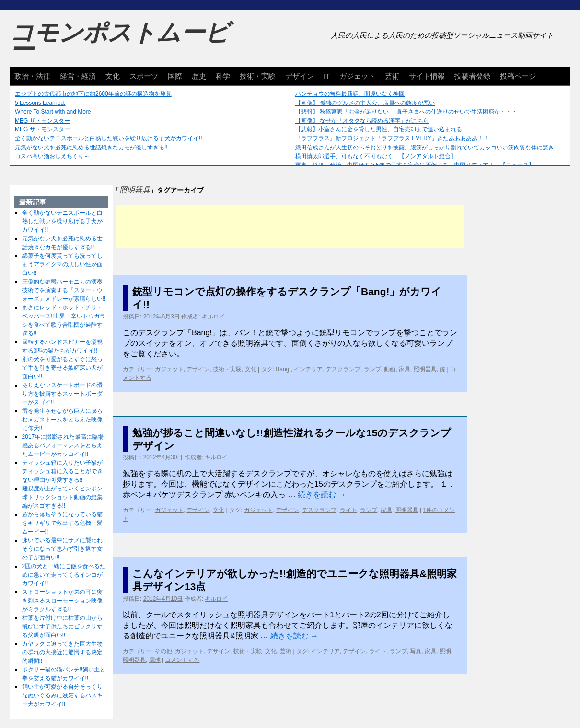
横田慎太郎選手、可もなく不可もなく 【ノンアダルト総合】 (376, 156)
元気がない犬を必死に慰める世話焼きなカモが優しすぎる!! (91, 148)
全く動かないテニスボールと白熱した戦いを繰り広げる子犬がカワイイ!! (109, 138)
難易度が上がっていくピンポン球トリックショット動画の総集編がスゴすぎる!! (62, 497)
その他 (163, 651)
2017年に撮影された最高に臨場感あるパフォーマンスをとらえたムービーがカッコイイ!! (63, 445)
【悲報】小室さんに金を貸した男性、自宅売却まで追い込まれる (379, 129)
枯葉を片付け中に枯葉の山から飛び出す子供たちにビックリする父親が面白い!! (62, 626)
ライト (348, 510)
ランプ (372, 369)
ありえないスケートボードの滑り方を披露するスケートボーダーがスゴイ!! (62, 394)
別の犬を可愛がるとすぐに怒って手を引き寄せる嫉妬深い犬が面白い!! (62, 368)
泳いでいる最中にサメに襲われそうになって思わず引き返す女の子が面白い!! (62, 549)
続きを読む (322, 495)
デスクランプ (343, 369)
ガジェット (357, 76)
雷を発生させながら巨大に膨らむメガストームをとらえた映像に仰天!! (62, 420)
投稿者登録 (472, 76)
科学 (223, 76)
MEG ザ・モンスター (42, 121)
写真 (416, 651)
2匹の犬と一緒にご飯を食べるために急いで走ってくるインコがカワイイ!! (64, 575)
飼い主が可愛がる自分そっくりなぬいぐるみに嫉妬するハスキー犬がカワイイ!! (62, 695)
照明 (445, 651)
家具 (405, 369)
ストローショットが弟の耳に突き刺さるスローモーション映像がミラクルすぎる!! (62, 601)
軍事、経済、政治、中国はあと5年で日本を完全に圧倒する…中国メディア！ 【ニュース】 (415, 165)
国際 (175, 76)
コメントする (182, 660)
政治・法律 (32, 76)
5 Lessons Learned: (40, 103)
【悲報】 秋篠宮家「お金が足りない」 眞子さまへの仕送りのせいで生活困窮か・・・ (406, 112)
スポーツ (144, 76)
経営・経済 (78, 76)
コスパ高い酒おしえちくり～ (52, 156)
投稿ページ (518, 76)
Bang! (283, 369)
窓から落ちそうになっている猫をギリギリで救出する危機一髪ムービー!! (62, 523)
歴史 (199, 76)
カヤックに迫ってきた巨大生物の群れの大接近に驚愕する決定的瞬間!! (62, 652)
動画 (390, 369)
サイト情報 (427, 76)
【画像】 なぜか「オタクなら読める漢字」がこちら (362, 121)
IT (327, 76)
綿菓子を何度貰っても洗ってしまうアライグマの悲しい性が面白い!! (62, 264)
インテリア (308, 369)
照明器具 (425, 369)
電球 (155, 660)
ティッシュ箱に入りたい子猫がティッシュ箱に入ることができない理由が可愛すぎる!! (62, 471)
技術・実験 (258, 76)
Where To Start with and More (53, 112)
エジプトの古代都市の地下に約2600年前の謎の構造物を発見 (93, 94)
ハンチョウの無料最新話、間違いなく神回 (350, 94)
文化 (113, 76)
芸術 (392, 76)
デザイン (300, 76)
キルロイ (213, 317)
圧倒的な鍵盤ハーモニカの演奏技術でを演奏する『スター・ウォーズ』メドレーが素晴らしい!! (64, 290)
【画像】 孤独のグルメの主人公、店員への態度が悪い (365, 103)
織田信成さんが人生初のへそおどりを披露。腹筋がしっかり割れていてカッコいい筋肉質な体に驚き (425, 148)
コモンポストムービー (119, 41)
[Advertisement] (290, 227)
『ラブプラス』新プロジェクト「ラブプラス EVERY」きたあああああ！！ (392, 138)
